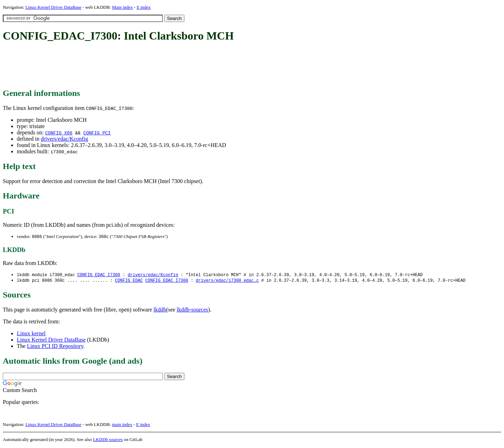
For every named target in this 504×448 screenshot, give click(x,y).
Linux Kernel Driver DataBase (54, 7)
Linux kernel (31, 334)
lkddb (160, 311)
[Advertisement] (130, 66)
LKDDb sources (108, 440)
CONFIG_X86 (59, 133)
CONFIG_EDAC (129, 281)
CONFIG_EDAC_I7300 (99, 275)
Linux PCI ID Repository (55, 347)
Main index (122, 7)
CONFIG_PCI (97, 133)
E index (143, 7)
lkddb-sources (192, 311)
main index (122, 425)
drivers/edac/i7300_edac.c (227, 281)
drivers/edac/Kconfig (64, 139)
